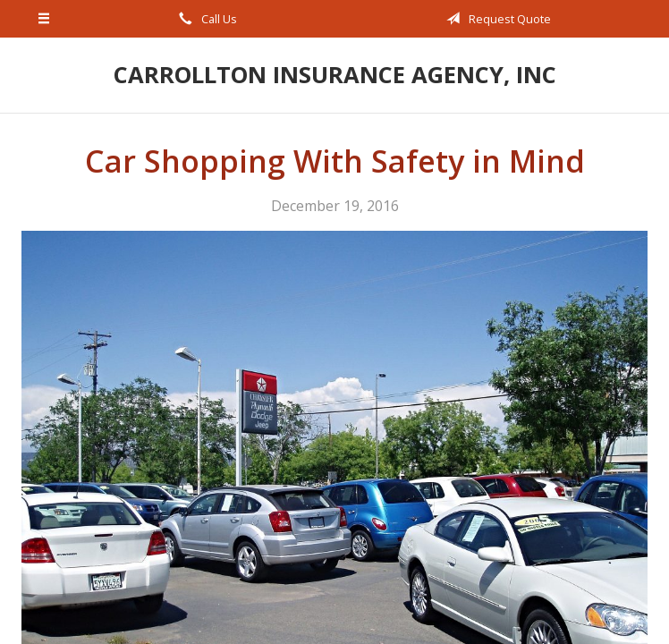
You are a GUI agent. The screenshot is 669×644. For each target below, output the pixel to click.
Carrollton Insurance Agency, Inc (335, 75)
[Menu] (44, 19)
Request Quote (495, 19)
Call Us (205, 19)
